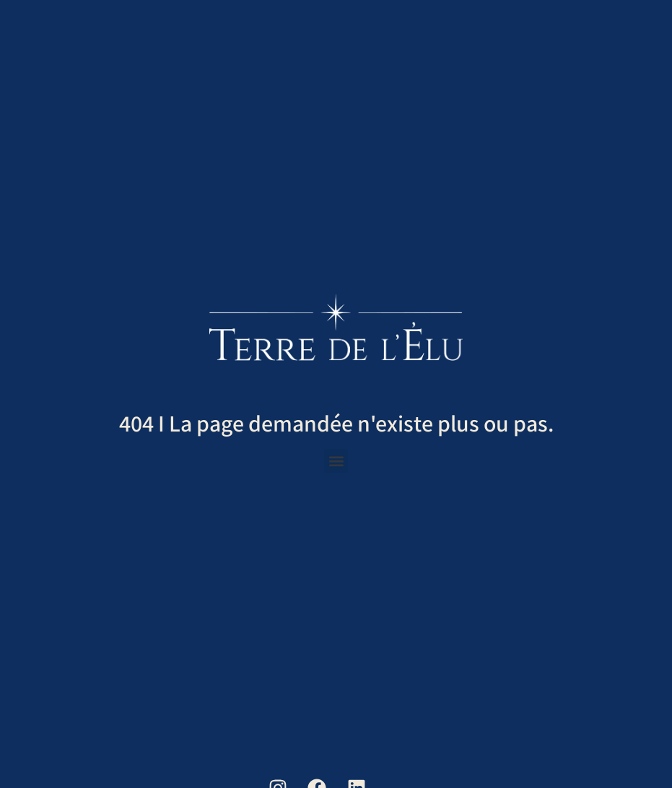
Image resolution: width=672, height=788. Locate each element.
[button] (336, 461)
